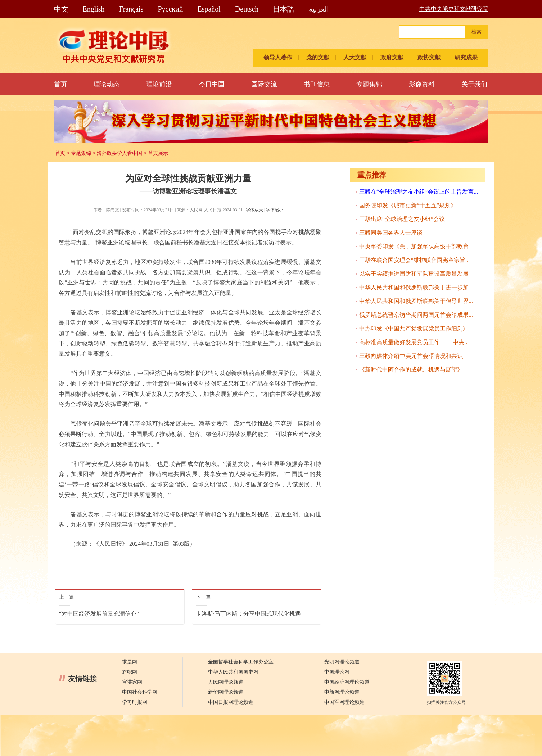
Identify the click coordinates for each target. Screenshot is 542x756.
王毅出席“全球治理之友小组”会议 (402, 219)
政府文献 (392, 57)
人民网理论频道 (226, 682)
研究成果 (466, 57)
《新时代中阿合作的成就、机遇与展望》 (411, 370)
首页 (60, 84)
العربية (319, 9)
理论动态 (107, 84)
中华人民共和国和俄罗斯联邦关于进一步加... (416, 287)
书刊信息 (317, 84)
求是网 (130, 662)
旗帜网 (130, 672)
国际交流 (264, 84)
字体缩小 (275, 210)
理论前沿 (159, 84)
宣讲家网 (132, 682)
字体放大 (254, 210)
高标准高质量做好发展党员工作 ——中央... (414, 342)
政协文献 (429, 57)
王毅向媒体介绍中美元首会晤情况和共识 (411, 356)
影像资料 (422, 84)
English (94, 9)
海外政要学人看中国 (119, 153)
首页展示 (158, 153)
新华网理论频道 (226, 692)
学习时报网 (135, 702)
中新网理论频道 (342, 692)
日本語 (284, 9)
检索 (476, 32)
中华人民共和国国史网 (233, 672)
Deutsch (247, 9)
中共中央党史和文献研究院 (454, 9)
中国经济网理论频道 (347, 682)
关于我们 (474, 84)
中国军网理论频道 (344, 702)
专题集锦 (369, 84)
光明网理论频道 (342, 662)
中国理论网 (337, 672)
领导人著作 (278, 57)
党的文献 (318, 57)
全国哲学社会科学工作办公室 (241, 662)
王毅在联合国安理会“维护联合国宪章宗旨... (414, 260)
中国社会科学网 (140, 692)
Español (209, 9)
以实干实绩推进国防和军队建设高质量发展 (414, 274)
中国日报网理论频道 (231, 702)
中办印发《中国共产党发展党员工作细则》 (414, 328)
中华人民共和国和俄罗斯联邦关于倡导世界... (416, 301)
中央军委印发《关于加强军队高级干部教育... (416, 246)
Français (131, 9)
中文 (61, 9)
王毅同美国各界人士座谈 (391, 233)
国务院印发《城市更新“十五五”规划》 (408, 205)
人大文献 (355, 57)
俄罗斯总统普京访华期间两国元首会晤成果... (416, 315)
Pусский (170, 9)
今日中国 (212, 84)
